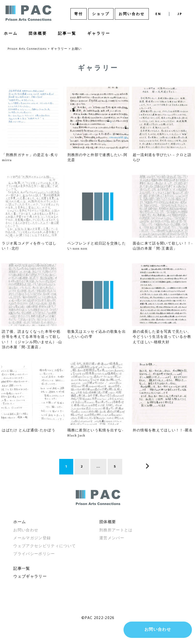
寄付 (79, 14)
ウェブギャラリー (30, 577)
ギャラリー (99, 34)
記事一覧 (67, 34)
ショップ (101, 14)
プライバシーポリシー (34, 554)
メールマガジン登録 (32, 538)
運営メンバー (112, 538)
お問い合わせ (132, 14)
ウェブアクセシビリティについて (45, 546)
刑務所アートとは (116, 530)
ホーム (20, 522)
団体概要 (38, 34)
